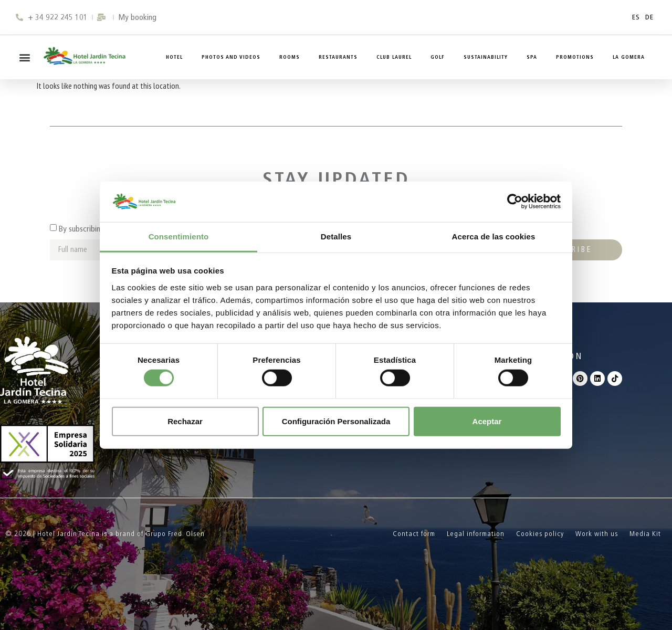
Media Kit (645, 534)
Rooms (290, 57)
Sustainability (486, 57)
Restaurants (338, 57)
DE (649, 17)
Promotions (575, 57)
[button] (24, 57)
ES (636, 17)
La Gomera (629, 57)
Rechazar (185, 421)
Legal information (476, 534)
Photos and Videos (231, 57)
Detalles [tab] (336, 237)
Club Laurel (394, 57)
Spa (532, 57)
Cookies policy (540, 534)
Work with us (597, 534)
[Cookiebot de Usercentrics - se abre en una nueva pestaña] (515, 202)
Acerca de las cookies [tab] (494, 237)
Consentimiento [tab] (179, 237)
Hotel (174, 57)
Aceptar (487, 421)
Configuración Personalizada (336, 421)
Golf (438, 57)
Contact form (414, 534)
